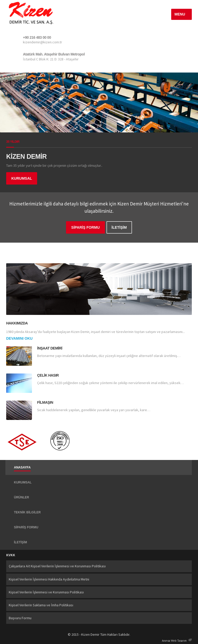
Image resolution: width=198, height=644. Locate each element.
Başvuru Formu (20, 618)
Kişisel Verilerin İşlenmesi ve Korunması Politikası (46, 592)
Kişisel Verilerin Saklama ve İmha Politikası (41, 605)
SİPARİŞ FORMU (85, 227)
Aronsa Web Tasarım (174, 640)
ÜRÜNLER (22, 497)
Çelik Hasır (48, 375)
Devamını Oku (19, 338)
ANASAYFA (22, 467)
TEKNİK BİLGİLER (27, 512)
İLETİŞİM (119, 227)
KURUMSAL (22, 178)
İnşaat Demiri (50, 348)
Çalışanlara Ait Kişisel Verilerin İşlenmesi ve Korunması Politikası (57, 566)
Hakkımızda (17, 323)
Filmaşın (45, 402)
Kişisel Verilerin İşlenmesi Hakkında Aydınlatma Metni (49, 579)
